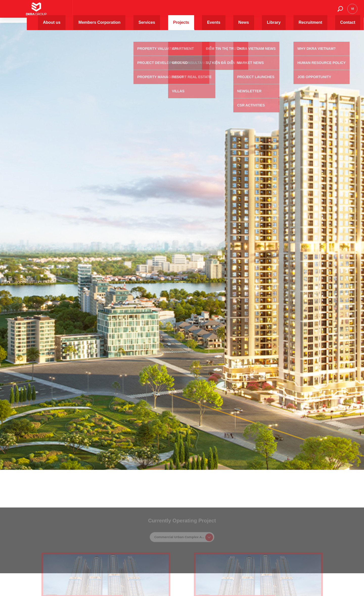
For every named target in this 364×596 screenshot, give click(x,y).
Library (272, 11)
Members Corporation (154, 11)
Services (189, 11)
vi (352, 11)
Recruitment (297, 11)
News (253, 11)
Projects (213, 11)
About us (119, 11)
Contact (323, 11)
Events (234, 11)
